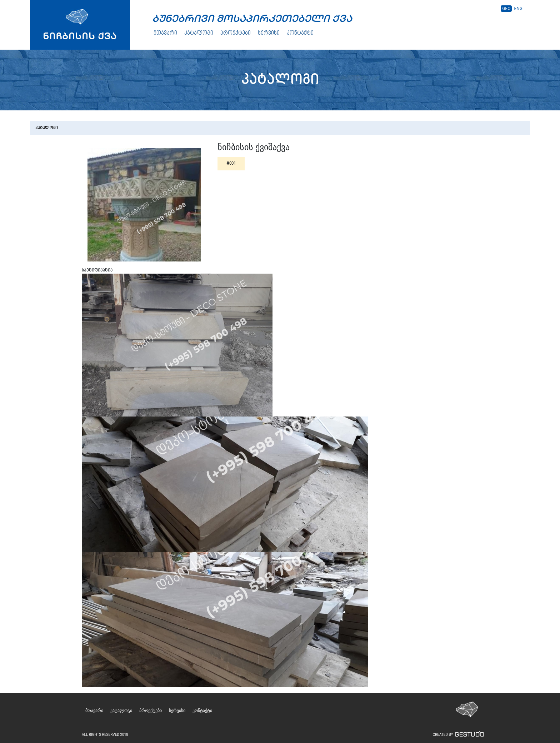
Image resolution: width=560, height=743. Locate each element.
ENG (518, 9)
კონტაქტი (300, 33)
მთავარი (165, 33)
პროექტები (236, 33)
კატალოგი (199, 33)
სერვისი (269, 33)
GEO (506, 9)
